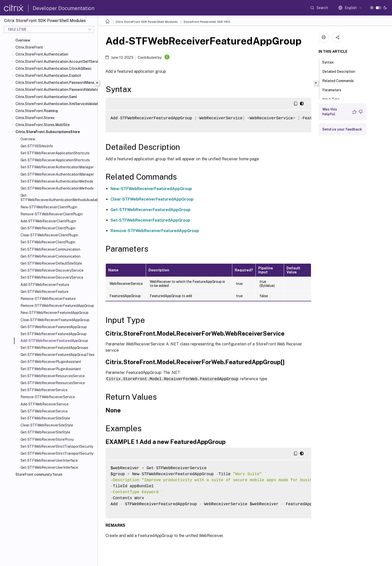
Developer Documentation (64, 8)
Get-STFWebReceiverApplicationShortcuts (55, 160)
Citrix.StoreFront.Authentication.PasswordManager (56, 83)
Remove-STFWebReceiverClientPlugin (52, 214)
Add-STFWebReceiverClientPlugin (48, 221)
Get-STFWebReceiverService (44, 411)
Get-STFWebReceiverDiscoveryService (52, 270)
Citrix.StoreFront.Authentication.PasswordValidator (56, 90)
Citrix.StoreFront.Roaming (37, 111)
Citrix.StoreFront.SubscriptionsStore (48, 132)
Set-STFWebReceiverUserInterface (49, 460)
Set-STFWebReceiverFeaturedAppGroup (53, 334)
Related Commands (341, 80)
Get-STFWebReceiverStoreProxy (47, 439)
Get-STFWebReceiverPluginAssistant (51, 362)
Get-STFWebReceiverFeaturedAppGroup (54, 327)
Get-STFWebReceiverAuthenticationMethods (57, 188)
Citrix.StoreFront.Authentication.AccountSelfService (56, 62)
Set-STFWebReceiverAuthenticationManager (57, 167)
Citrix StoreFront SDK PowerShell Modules (147, 22)
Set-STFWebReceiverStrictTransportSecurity (57, 446)
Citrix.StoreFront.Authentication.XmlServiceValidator (56, 104)
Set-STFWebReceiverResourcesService (53, 376)
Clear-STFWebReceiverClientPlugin (49, 235)
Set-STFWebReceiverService (44, 390)
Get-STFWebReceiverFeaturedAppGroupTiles (57, 355)
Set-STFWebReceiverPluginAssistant (51, 369)
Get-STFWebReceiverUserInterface (49, 467)
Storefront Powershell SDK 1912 (207, 22)
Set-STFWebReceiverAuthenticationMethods (57, 181)
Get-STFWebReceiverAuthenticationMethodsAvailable (58, 198)
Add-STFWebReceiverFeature (45, 285)
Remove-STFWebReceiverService (48, 397)
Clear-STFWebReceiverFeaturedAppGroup (55, 320)
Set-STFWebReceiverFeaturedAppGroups (54, 348)
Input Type (334, 99)
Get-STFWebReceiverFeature (44, 292)
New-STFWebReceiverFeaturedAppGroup (54, 313)
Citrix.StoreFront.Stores (35, 118)
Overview (23, 40)
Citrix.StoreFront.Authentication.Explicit (48, 76)
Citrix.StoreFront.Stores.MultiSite (43, 125)
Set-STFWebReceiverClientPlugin (48, 242)
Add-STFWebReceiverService (44, 404)
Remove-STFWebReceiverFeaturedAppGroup (57, 306)
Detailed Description (341, 71)
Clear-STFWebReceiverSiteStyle (47, 425)
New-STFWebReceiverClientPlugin (49, 207)
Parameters (334, 90)
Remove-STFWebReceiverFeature (48, 299)
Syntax (331, 62)
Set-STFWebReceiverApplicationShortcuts (55, 153)
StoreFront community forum (39, 474)
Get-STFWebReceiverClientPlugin (48, 228)
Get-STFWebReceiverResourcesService (53, 383)
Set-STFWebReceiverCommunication (50, 249)
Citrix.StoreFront (29, 47)
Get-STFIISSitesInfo (37, 146)
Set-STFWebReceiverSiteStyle (45, 418)
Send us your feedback (342, 129)
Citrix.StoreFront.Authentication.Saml (46, 97)
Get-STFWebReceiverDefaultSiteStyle (51, 263)
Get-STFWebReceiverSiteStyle (45, 432)
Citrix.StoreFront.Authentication (42, 54)
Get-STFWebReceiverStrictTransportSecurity (57, 453)
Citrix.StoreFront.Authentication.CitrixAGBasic (54, 69)
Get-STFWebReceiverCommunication (50, 256)
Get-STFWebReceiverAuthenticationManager (57, 174)
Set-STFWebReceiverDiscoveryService (52, 277)
